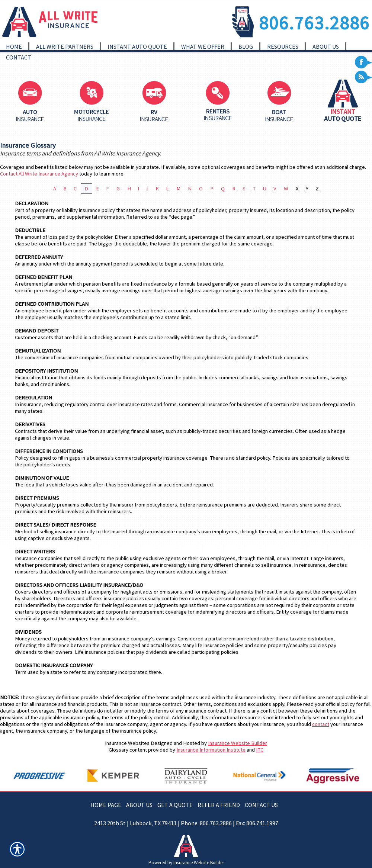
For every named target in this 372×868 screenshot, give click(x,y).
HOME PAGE (106, 805)
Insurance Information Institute (211, 750)
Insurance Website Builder (238, 743)
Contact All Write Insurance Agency (39, 174)
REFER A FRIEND (219, 805)
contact (321, 724)
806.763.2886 (314, 23)
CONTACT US (261, 805)
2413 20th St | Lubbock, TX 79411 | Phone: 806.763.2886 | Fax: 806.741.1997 (186, 823)
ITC (260, 750)
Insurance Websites (127, 743)
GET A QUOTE (175, 805)
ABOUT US (139, 805)
